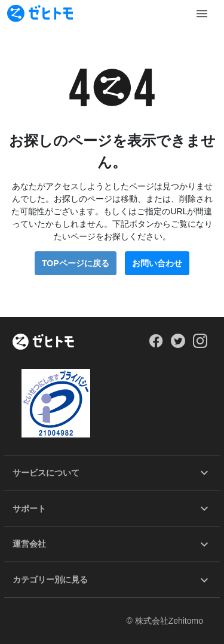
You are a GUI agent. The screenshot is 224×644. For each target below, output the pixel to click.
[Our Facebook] (156, 345)
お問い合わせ (157, 263)
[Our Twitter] (178, 345)
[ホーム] (43, 343)
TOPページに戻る (76, 263)
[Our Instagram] (200, 345)
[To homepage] (40, 13)
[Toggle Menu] (202, 14)
